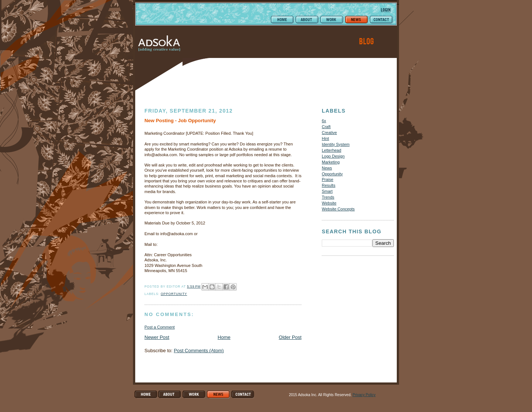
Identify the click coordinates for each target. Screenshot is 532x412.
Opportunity (174, 294)
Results (329, 185)
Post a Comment (160, 327)
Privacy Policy (364, 395)
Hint (325, 138)
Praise (328, 179)
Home (224, 337)
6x (324, 121)
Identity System (336, 144)
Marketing (331, 162)
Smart (327, 191)
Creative (329, 133)
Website (329, 203)
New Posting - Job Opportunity (180, 121)
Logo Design (333, 156)
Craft (326, 127)
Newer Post (157, 337)
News (327, 168)
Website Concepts (338, 209)
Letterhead (332, 150)
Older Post (290, 337)
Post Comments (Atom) (199, 351)
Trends (328, 197)
